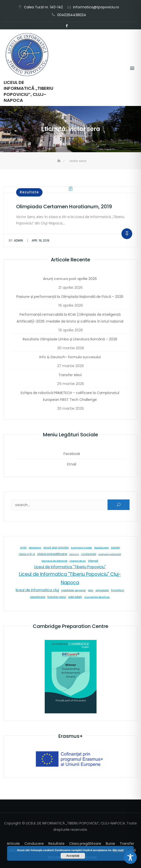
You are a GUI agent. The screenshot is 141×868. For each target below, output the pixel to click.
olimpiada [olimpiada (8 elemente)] (102, 590)
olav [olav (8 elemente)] (91, 590)
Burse (110, 844)
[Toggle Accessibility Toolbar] (130, 857)
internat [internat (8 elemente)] (93, 561)
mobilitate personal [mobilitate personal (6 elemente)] (73, 590)
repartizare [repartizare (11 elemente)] (38, 597)
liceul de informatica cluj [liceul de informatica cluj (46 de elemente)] (37, 590)
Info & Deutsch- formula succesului (70, 357)
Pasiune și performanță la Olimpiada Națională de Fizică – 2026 (70, 297)
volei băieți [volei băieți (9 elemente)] (75, 597)
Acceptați (73, 856)
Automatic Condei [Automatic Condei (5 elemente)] (81, 548)
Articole (13, 844)
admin (16, 240)
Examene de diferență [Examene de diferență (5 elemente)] (54, 561)
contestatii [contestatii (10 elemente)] (89, 554)
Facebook (67, 26)
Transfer (127, 844)
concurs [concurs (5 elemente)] (74, 554)
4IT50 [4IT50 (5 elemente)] (23, 548)
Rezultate (29, 192)
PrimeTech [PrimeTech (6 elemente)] (118, 590)
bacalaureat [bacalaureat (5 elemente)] (102, 548)
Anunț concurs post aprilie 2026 (70, 279)
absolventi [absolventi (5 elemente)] (35, 548)
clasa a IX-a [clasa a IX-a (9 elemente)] (27, 554)
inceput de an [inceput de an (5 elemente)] (78, 561)
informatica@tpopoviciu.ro (96, 7)
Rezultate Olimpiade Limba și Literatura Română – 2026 (70, 339)
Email (74, 26)
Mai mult (118, 850)
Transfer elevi (70, 375)
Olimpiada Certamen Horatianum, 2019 (64, 207)
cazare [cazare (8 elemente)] (115, 548)
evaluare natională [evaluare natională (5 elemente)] (110, 554)
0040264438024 (72, 15)
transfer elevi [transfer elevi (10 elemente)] (57, 597)
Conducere (34, 844)
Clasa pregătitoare (85, 844)
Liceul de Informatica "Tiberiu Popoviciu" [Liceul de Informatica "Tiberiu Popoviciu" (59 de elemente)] (70, 567)
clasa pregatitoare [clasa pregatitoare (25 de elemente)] (52, 554)
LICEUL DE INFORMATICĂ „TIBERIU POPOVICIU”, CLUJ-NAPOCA (28, 91)
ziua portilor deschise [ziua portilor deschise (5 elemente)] (97, 597)
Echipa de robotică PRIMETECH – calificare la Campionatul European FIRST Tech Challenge (70, 396)
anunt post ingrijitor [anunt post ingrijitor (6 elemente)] (56, 548)
